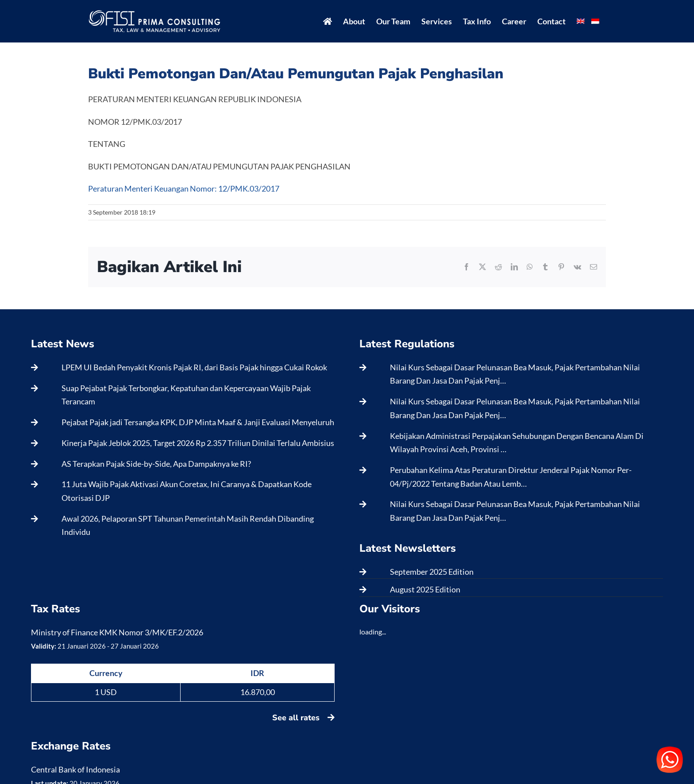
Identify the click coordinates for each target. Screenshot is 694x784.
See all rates (303, 718)
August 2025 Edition (425, 589)
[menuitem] (581, 21)
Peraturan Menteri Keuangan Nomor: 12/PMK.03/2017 (184, 188)
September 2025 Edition (432, 572)
